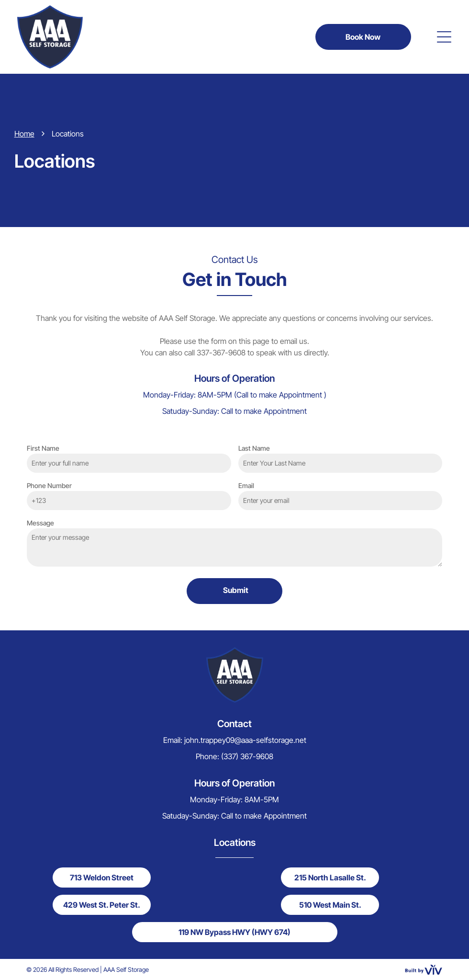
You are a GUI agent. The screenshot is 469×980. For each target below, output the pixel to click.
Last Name (254, 448)
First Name (43, 448)
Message (40, 523)
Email (246, 485)
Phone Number (49, 485)
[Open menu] (444, 37)
